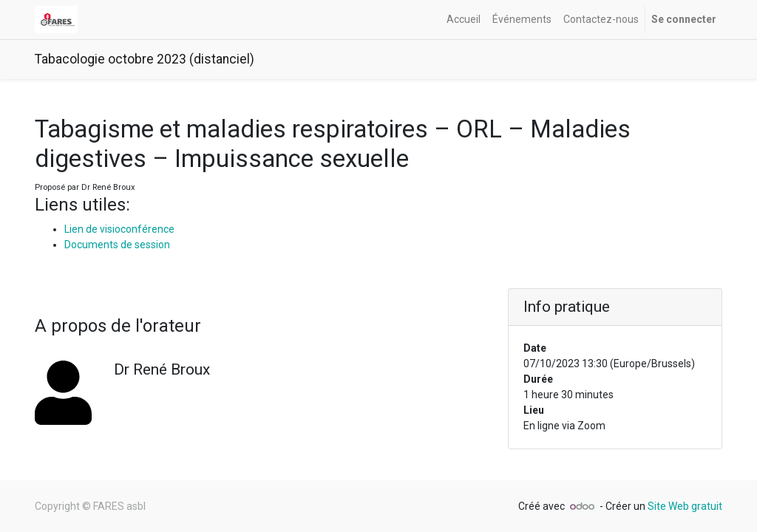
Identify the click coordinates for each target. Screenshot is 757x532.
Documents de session (117, 245)
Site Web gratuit (685, 506)
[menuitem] (464, 20)
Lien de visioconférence (119, 229)
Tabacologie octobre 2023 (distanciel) (145, 59)
